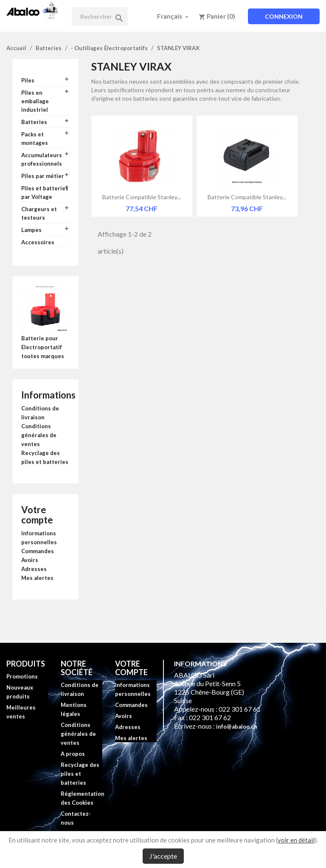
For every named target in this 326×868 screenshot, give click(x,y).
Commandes (38, 551)
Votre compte (37, 515)
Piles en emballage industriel (35, 101)
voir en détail (296, 840)
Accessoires (38, 242)
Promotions (22, 676)
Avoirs (30, 560)
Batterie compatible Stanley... (142, 197)
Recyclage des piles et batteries (80, 774)
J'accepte (163, 856)
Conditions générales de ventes (39, 435)
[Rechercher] (100, 17)
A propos (73, 754)
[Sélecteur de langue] (174, 16)
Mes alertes (37, 578)
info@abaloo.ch (237, 727)
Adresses (34, 569)
